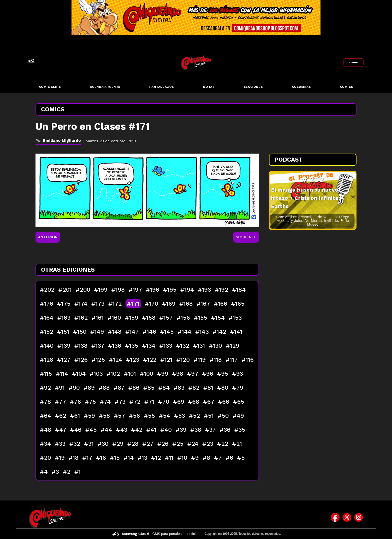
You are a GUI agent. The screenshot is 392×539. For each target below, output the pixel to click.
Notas (209, 87)
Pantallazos (162, 87)
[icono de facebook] (335, 517)
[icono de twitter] (347, 517)
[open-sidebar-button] (31, 62)
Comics (347, 87)
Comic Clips (50, 87)
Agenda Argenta (105, 87)
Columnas (301, 87)
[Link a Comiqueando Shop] (353, 63)
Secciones (253, 87)
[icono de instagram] (359, 517)
